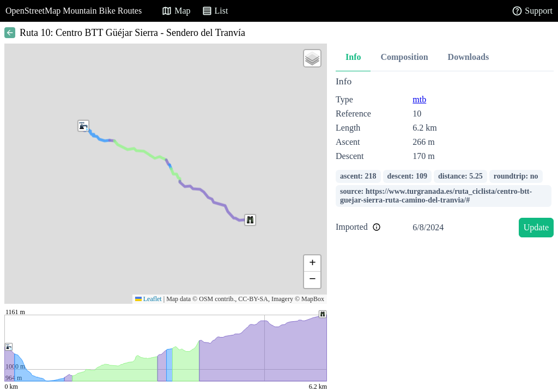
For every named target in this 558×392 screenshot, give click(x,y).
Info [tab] (353, 57)
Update (536, 227)
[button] (250, 220)
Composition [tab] (404, 57)
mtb (419, 99)
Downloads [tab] (469, 57)
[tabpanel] (445, 159)
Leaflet (148, 299)
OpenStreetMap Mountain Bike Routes (74, 11)
